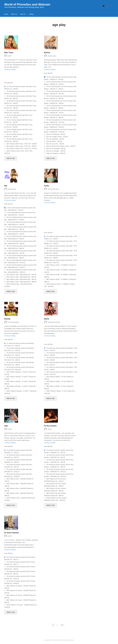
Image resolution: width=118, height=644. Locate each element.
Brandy (7, 319)
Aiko (6, 426)
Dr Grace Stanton (12, 533)
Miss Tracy (9, 53)
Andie (47, 186)
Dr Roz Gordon (50, 426)
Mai (6, 186)
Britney (47, 53)
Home (6, 14)
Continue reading (10, 70)
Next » (63, 625)
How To (23, 14)
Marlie (47, 319)
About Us (14, 14)
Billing (31, 14)
